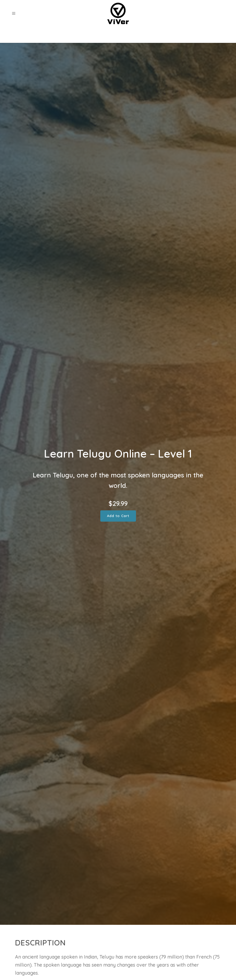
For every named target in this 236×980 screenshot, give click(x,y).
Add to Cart (118, 516)
